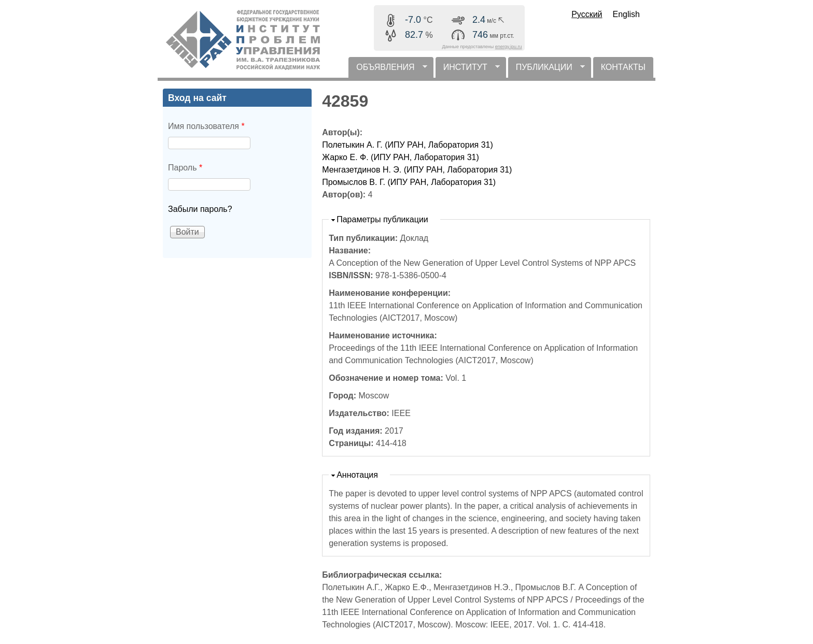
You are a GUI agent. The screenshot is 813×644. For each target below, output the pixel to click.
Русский (587, 14)
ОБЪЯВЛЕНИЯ (388, 70)
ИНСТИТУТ (468, 70)
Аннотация (357, 475)
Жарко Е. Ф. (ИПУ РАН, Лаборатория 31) (401, 157)
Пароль (185, 168)
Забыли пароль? (200, 209)
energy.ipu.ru (509, 47)
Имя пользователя (206, 126)
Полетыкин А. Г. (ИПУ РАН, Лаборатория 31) (408, 145)
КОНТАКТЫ (623, 67)
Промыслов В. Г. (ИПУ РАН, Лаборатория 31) (409, 182)
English (626, 14)
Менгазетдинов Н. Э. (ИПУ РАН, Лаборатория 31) (417, 170)
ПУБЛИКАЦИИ (546, 70)
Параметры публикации (382, 219)
